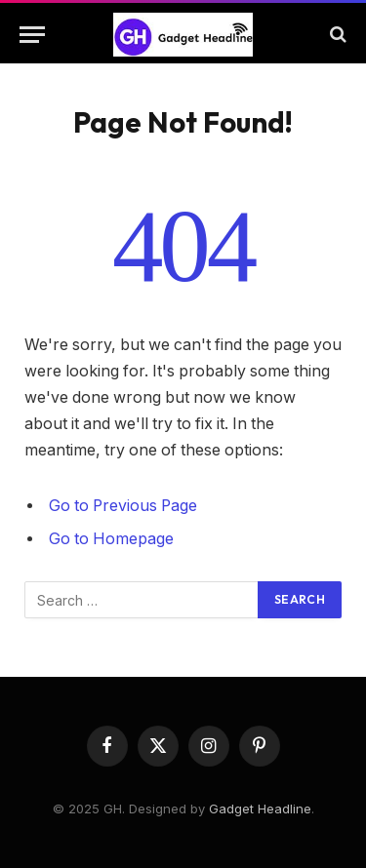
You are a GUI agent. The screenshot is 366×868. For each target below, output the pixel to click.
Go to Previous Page (123, 506)
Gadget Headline (260, 809)
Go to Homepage (111, 539)
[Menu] (32, 35)
